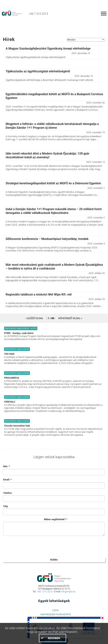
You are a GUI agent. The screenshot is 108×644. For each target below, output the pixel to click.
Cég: (6, 506)
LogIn (55, 610)
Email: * (7, 480)
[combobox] (86, 40)
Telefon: (8, 493)
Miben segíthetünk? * (56, 519)
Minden (71, 40)
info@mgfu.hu (68, 592)
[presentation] (31, 546)
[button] (34, 318)
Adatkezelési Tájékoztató (55, 614)
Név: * (7, 466)
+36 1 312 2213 (45, 592)
